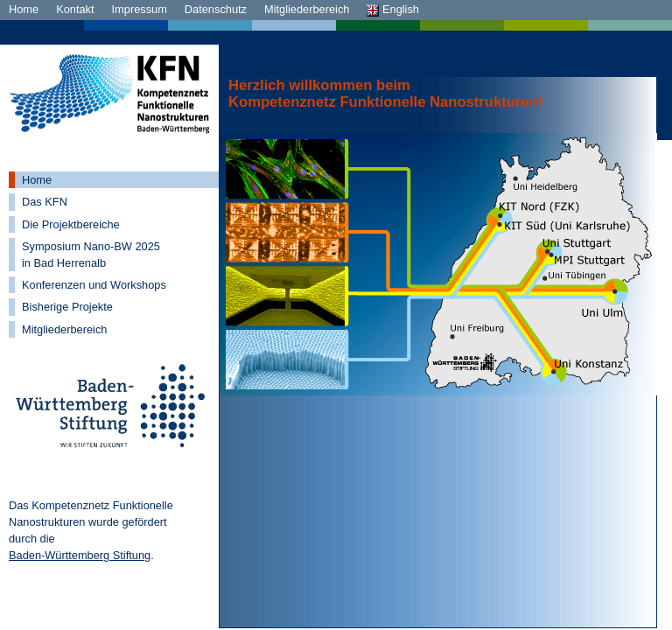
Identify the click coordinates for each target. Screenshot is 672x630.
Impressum (140, 9)
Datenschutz (216, 9)
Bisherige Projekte (67, 307)
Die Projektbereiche (71, 224)
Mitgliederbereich (307, 9)
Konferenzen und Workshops (94, 285)
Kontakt (75, 9)
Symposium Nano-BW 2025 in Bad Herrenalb (91, 255)
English (393, 9)
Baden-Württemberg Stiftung (80, 555)
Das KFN (45, 202)
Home (24, 9)
